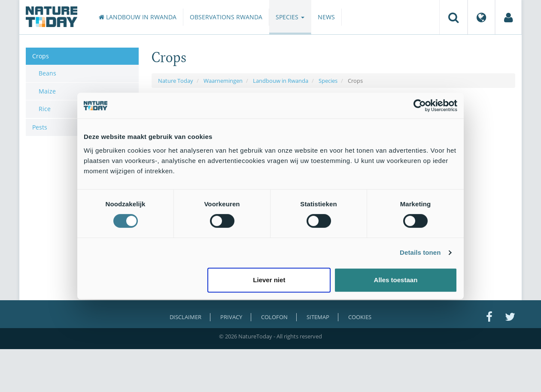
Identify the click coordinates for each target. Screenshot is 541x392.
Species (290, 17)
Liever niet (269, 280)
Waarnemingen (223, 81)
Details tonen (420, 252)
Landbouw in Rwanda (138, 17)
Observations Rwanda (226, 17)
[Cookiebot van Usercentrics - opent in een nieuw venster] (420, 106)
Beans (47, 73)
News (326, 17)
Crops (41, 56)
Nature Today (176, 81)
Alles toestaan (396, 280)
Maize (47, 91)
